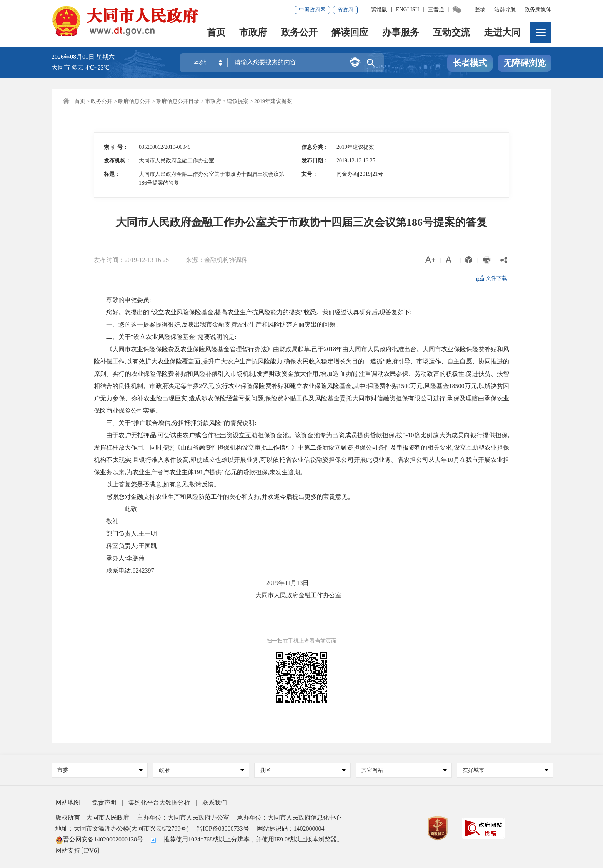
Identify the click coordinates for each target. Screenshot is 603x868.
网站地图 (68, 802)
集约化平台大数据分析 (159, 802)
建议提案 (238, 101)
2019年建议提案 (273, 101)
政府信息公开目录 (178, 101)
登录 (480, 9)
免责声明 (104, 802)
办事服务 (401, 33)
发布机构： (117, 161)
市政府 (253, 33)
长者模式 (470, 63)
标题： (112, 174)
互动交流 (451, 33)
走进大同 (502, 33)
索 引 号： (116, 147)
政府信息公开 (134, 101)
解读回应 (350, 33)
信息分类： (315, 147)
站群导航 (505, 9)
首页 (216, 33)
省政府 (345, 10)
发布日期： (315, 161)
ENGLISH (408, 9)
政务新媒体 (538, 9)
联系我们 (215, 802)
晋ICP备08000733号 (223, 829)
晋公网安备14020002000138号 (99, 839)
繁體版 (379, 9)
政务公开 (299, 33)
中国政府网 (312, 10)
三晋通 (436, 9)
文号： (310, 174)
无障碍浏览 (525, 63)
